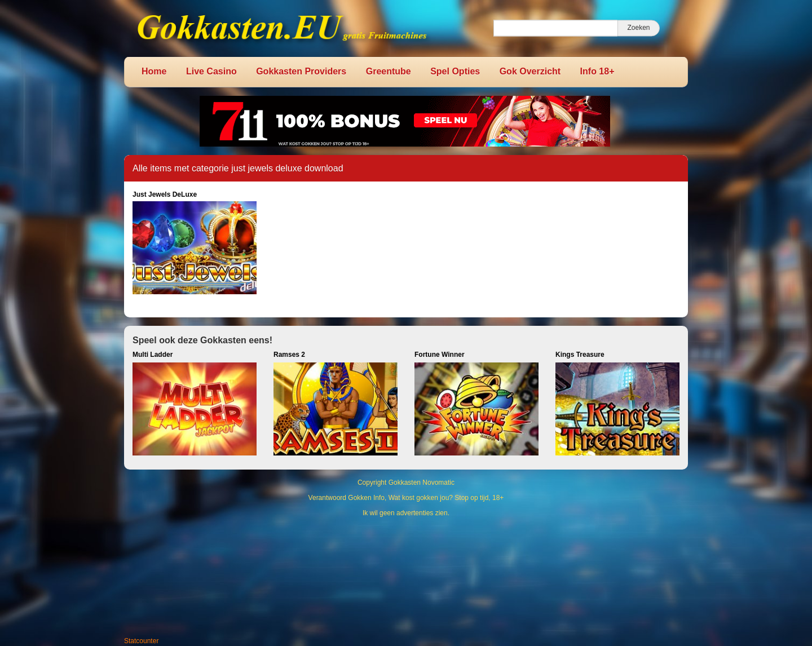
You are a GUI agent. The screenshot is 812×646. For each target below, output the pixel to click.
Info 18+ (597, 71)
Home (154, 71)
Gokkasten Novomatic (422, 483)
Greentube (389, 71)
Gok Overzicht (530, 71)
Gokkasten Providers (301, 71)
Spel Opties (455, 71)
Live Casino (211, 71)
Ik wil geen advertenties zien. (406, 513)
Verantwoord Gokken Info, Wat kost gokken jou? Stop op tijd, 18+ (406, 498)
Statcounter (141, 641)
